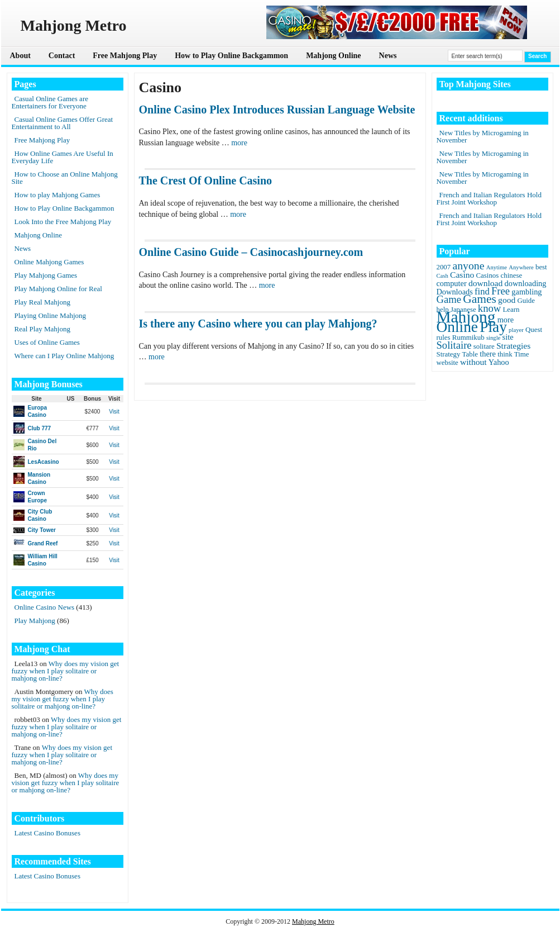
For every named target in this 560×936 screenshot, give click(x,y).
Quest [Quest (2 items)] (534, 330)
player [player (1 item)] (516, 330)
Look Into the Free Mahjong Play (63, 222)
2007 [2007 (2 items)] (444, 267)
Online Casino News (45, 607)
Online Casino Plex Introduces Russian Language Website (277, 110)
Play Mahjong (35, 621)
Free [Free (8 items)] (501, 291)
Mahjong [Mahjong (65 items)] (466, 317)
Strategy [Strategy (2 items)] (449, 354)
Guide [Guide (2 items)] (526, 301)
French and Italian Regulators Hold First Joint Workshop (489, 198)
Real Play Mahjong (42, 329)
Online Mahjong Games (49, 262)
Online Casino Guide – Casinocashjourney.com (251, 252)
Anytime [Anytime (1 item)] (497, 267)
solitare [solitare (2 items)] (484, 346)
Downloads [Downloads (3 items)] (455, 292)
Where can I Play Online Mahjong (64, 356)
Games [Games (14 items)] (480, 299)
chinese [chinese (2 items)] (512, 275)
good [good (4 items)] (507, 300)
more (239, 143)
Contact (62, 56)
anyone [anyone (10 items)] (468, 265)
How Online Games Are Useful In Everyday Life (63, 157)
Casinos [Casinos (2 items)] (488, 275)
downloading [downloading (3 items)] (526, 283)
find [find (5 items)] (482, 291)
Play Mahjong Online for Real (58, 289)
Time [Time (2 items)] (522, 354)
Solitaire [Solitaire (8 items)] (454, 345)
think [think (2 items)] (505, 354)
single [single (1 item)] (493, 338)
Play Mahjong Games (46, 275)
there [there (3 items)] (488, 354)
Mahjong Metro (313, 921)
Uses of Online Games (47, 342)
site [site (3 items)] (508, 337)
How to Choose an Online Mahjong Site (65, 178)
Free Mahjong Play (125, 56)
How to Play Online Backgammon (231, 56)
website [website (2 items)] (447, 363)
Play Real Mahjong (42, 302)
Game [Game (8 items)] (449, 299)
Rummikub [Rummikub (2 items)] (468, 338)
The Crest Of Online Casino (206, 180)
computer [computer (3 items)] (452, 283)
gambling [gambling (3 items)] (527, 292)
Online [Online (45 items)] (457, 327)
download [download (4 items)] (485, 283)
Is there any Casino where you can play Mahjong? (258, 324)
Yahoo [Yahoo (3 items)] (499, 362)
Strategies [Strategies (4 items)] (513, 346)
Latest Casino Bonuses (47, 833)
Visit (114, 412)
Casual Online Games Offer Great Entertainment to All (63, 123)
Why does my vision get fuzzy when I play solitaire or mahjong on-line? (66, 671)
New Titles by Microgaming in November (483, 136)
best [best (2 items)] (541, 267)
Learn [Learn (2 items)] (511, 310)
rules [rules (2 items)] (444, 338)
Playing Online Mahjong (51, 315)
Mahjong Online (333, 56)
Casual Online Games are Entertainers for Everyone (50, 102)
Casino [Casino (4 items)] (462, 275)
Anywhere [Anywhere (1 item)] (521, 267)
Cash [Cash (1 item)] (442, 276)
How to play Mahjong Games (58, 195)
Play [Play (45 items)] (493, 327)
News (388, 56)
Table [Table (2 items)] (470, 354)
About (20, 56)
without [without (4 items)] (473, 362)
